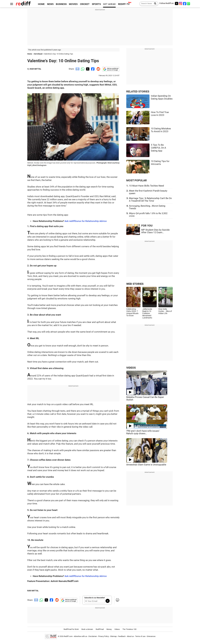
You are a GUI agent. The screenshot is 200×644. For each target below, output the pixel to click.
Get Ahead (38, 54)
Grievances (151, 636)
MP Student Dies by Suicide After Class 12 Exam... (155, 231)
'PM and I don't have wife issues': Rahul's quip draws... (143, 432)
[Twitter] (177, 3)
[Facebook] (185, 3)
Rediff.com (68, 636)
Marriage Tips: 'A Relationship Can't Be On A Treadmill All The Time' (150, 200)
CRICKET (85, 4)
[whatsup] (189, 3)
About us (130, 636)
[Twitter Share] (87, 69)
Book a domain (87, 629)
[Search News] (154, 4)
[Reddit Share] (98, 69)
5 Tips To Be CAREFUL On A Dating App (158, 148)
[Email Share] (77, 69)
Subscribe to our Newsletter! (95, 598)
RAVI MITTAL (36, 69)
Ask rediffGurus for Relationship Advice (86, 221)
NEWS (50, 4)
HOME (41, 4)
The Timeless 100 (129, 629)
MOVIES (73, 4)
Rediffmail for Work (71, 629)
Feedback (122, 636)
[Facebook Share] (93, 69)
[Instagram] (181, 3)
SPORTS (96, 4)
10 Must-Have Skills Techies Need (146, 186)
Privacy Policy (103, 636)
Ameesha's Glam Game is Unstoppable (146, 465)
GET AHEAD (109, 4)
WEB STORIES (135, 284)
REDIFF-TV (124, 4)
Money (109, 629)
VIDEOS (131, 368)
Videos (117, 629)
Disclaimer (93, 636)
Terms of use (140, 636)
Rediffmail (100, 629)
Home (30, 54)
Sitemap (113, 636)
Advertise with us (80, 636)
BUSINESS (61, 4)
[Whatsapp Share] (82, 69)
